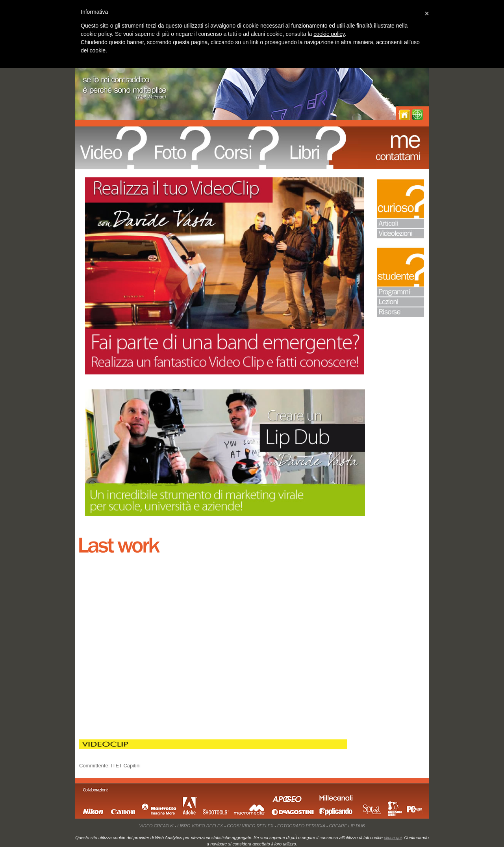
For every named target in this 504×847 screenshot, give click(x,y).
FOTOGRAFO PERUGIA (301, 826)
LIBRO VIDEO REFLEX (200, 826)
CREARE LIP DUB (347, 826)
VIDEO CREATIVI (156, 826)
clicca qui (393, 838)
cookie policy (329, 34)
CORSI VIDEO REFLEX (250, 826)
